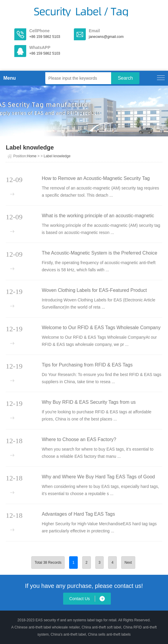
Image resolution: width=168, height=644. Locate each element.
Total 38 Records (48, 563)
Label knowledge (57, 156)
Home (32, 156)
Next (128, 563)
